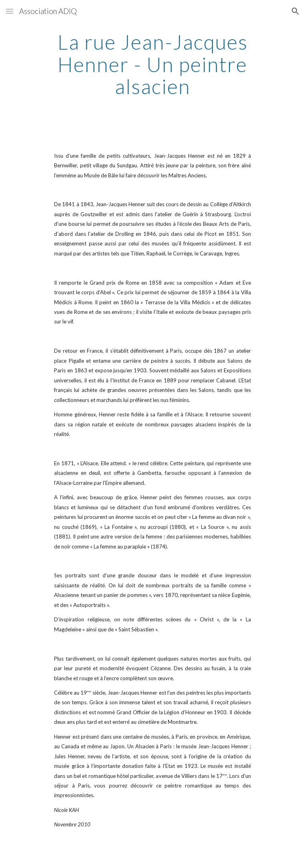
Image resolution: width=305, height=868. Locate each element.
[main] (152, 64)
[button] (10, 11)
